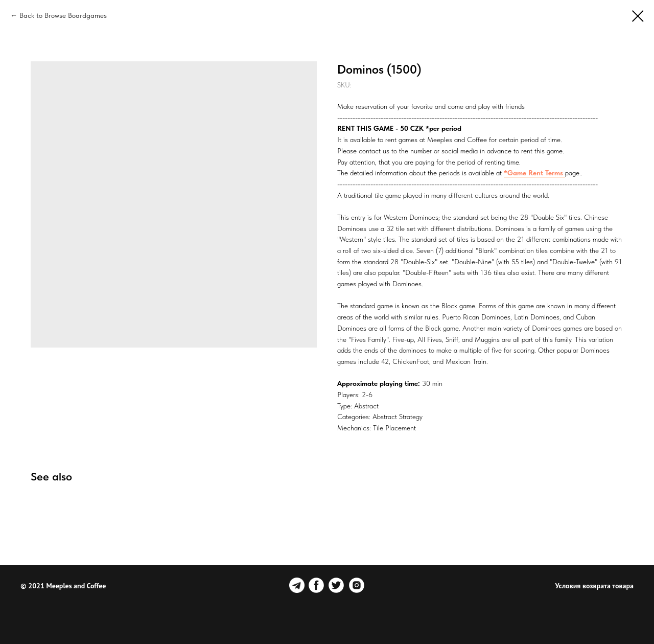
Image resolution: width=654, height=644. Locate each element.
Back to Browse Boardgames (63, 15)
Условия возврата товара (594, 586)
